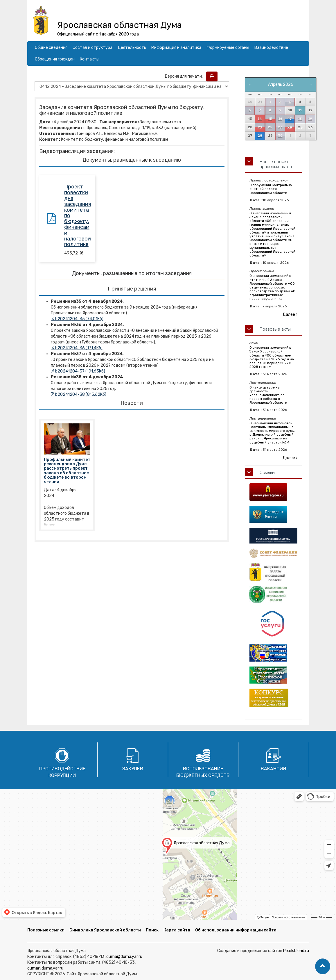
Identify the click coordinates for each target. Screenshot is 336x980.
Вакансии (273, 769)
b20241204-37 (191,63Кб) (78, 371)
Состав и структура (92, 48)
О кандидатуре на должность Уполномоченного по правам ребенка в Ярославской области (268, 395)
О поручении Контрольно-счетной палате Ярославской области (272, 189)
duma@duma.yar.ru (124, 957)
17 (290, 119)
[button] (323, 966)
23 (280, 127)
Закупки (133, 769)
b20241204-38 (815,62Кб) (79, 394)
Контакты (90, 59)
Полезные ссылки (46, 930)
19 (310, 119)
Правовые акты (275, 329)
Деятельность (132, 48)
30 (280, 136)
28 (260, 136)
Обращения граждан (55, 59)
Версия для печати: (185, 76)
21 (260, 127)
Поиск (152, 930)
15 (270, 119)
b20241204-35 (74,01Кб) (77, 319)
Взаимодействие (271, 48)
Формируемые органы (228, 48)
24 (290, 127)
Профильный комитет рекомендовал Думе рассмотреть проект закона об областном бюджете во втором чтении (67, 471)
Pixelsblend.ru (296, 951)
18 (300, 119)
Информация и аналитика (176, 48)
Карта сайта (177, 930)
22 (270, 127)
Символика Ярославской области (105, 930)
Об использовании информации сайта (236, 930)
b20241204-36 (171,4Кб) (77, 348)
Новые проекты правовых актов (276, 164)
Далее (290, 315)
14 (260, 119)
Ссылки (267, 473)
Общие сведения (51, 48)
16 (280, 119)
